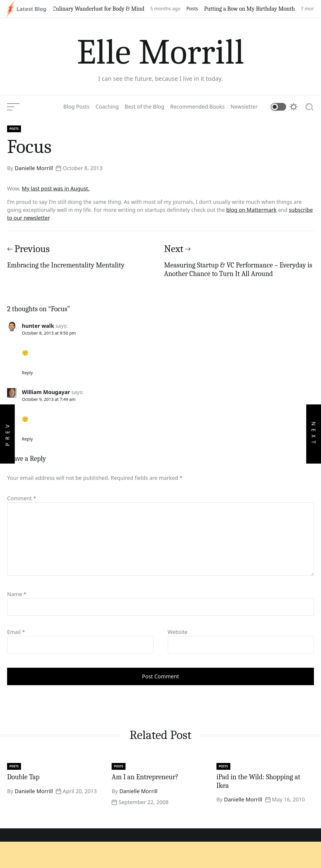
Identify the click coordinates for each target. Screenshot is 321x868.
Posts (198, 9)
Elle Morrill (160, 52)
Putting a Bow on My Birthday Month (255, 9)
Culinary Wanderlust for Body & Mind (104, 9)
